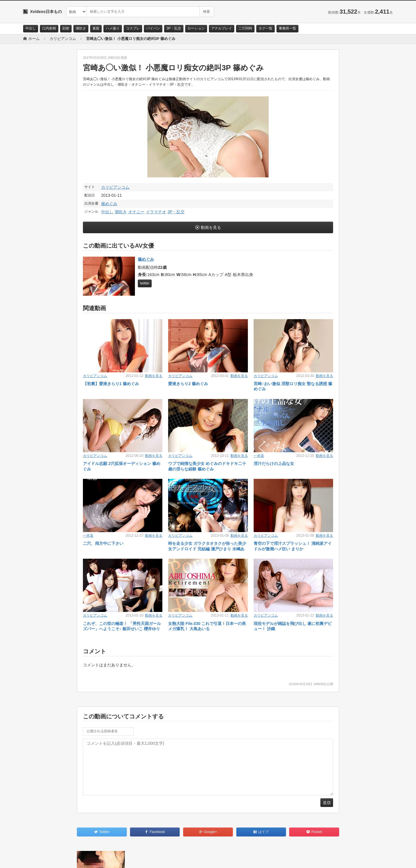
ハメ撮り (113, 28)
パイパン (153, 28)
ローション (196, 28)
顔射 (66, 28)
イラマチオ (156, 212)
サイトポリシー (66, 858)
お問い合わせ (38, 858)
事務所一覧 (287, 28)
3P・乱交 (174, 28)
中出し (31, 28)
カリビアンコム (115, 187)
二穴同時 (245, 28)
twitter (145, 283)
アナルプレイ (222, 28)
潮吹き (81, 28)
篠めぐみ (109, 204)
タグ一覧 (265, 28)
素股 (96, 28)
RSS (88, 858)
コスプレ (133, 28)
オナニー (136, 212)
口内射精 (49, 28)
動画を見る (211, 227)
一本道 (259, 456)
